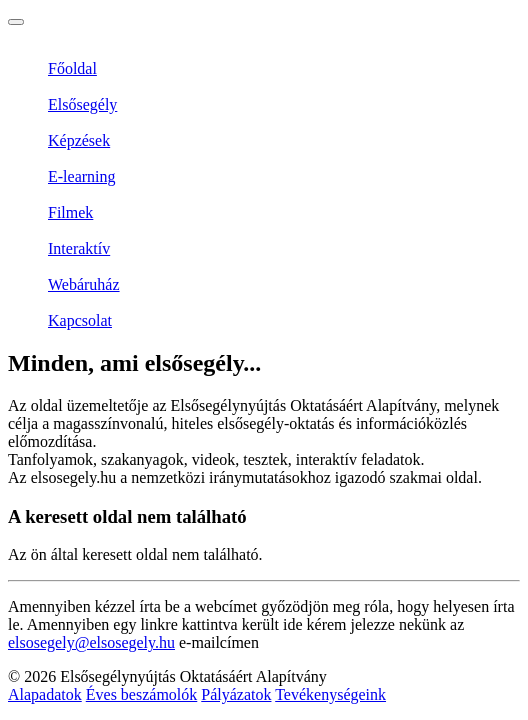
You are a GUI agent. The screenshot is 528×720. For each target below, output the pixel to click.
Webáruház (84, 284)
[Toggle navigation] (16, 22)
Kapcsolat (80, 320)
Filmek (70, 212)
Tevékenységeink (330, 694)
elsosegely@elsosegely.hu (91, 642)
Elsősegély (82, 104)
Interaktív (79, 248)
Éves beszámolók (142, 694)
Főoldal (72, 68)
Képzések (79, 140)
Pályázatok (236, 694)
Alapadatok (45, 694)
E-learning (82, 176)
